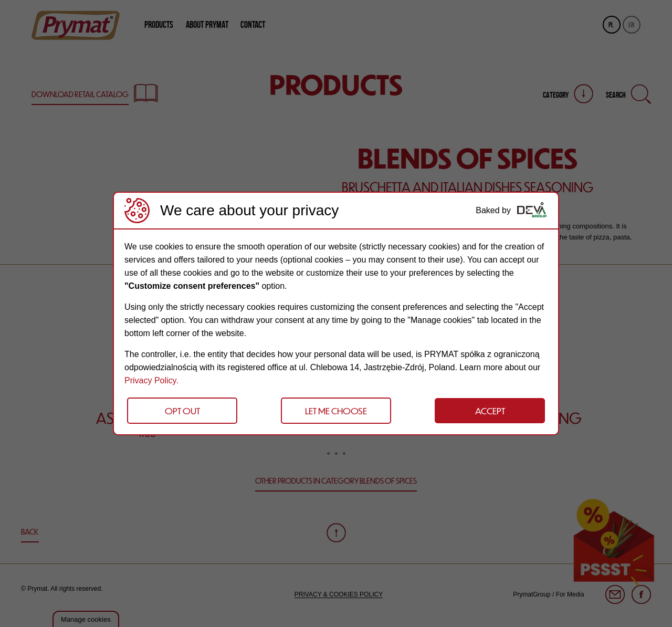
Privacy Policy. (151, 380)
